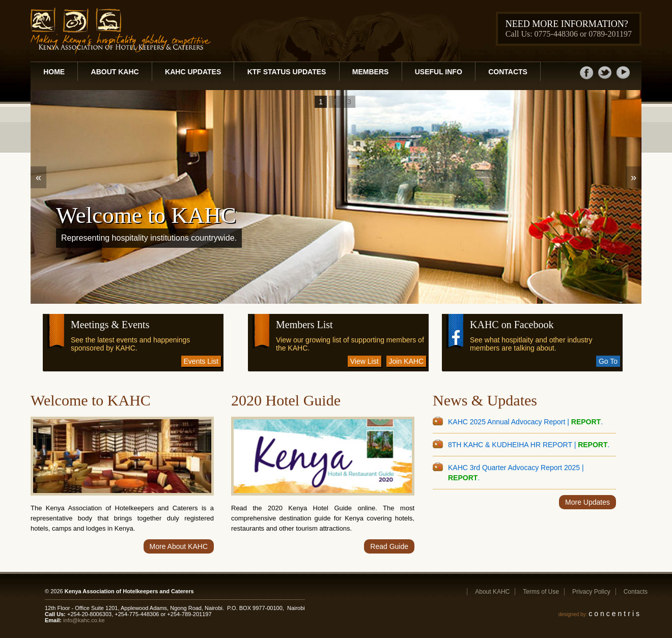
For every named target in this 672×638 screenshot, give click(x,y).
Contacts (508, 72)
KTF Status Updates (287, 72)
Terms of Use (541, 592)
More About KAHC (179, 546)
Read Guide (389, 546)
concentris (615, 614)
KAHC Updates (193, 72)
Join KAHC (406, 361)
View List (365, 361)
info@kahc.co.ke (84, 620)
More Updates (587, 502)
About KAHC (115, 72)
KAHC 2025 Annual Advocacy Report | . (525, 422)
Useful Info (439, 72)
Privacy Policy (591, 592)
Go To (608, 361)
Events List (201, 361)
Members (371, 72)
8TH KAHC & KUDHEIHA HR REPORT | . (529, 445)
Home (54, 72)
